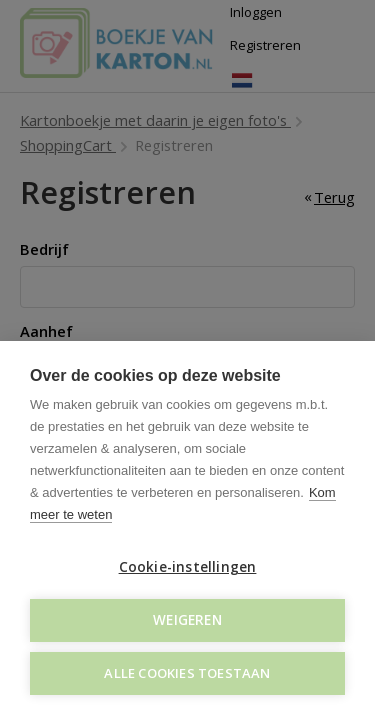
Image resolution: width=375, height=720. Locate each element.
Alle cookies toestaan (187, 673)
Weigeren (187, 620)
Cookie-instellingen (188, 567)
